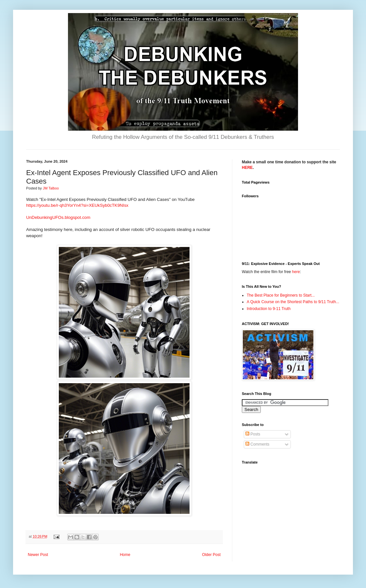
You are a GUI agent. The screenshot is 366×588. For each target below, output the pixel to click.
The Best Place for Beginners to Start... (281, 295)
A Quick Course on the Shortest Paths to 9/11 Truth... (293, 302)
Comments (257, 444)
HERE (247, 168)
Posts (253, 434)
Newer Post (38, 555)
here (296, 272)
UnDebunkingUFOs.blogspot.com (58, 217)
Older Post (211, 555)
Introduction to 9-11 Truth (269, 309)
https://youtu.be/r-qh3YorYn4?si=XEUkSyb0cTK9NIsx (77, 205)
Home (125, 555)
